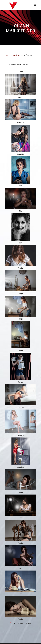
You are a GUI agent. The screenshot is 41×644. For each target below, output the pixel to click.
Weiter (21, 623)
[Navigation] (35, 5)
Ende (29, 623)
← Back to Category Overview (18, 64)
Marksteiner (18, 55)
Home (7, 55)
